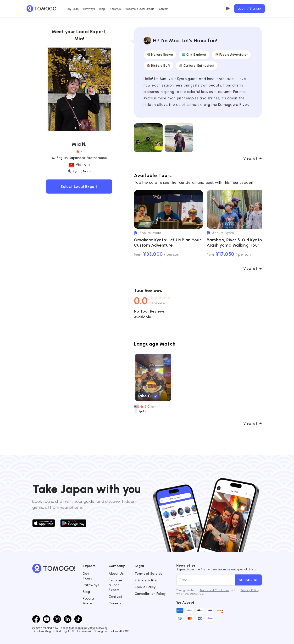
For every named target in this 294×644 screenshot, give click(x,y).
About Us (115, 9)
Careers (115, 603)
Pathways (89, 9)
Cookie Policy (145, 587)
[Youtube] (47, 619)
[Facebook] (36, 619)
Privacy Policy (146, 580)
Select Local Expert (79, 187)
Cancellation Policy (150, 594)
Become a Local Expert (140, 9)
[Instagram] (57, 619)
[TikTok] (78, 619)
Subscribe (248, 580)
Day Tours (73, 9)
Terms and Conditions (214, 590)
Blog (102, 9)
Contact (164, 9)
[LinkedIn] (68, 619)
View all (253, 158)
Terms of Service (149, 574)
